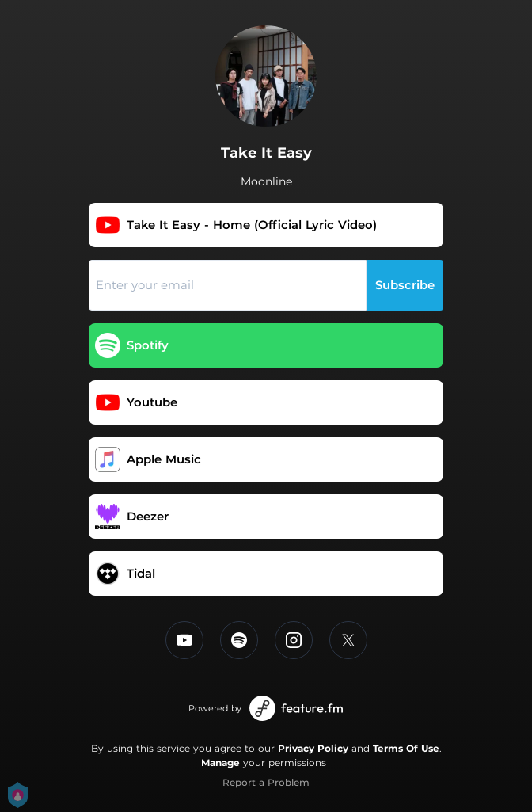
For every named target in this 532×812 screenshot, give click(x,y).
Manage (220, 762)
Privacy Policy (313, 748)
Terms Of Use (406, 748)
